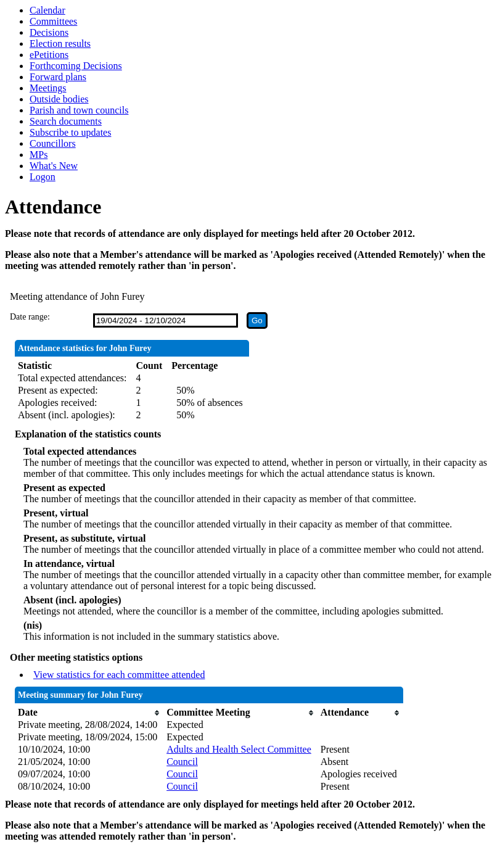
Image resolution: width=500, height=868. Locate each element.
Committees (53, 21)
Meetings (48, 88)
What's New (54, 166)
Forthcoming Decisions (76, 66)
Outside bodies (59, 99)
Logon (43, 177)
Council (182, 762)
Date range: (30, 317)
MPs (39, 155)
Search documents (66, 121)
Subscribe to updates (70, 132)
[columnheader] (89, 713)
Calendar (47, 10)
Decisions (49, 32)
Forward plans (58, 77)
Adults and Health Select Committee (239, 749)
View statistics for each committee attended (119, 675)
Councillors (53, 143)
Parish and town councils (79, 110)
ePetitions (49, 55)
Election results (60, 43)
